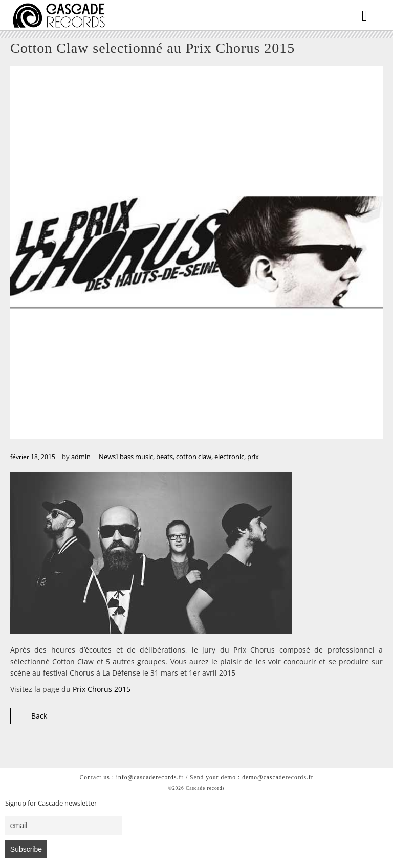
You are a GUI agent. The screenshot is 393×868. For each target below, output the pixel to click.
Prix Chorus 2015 (102, 689)
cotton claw (194, 457)
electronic (229, 457)
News (107, 457)
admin (81, 457)
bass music (136, 457)
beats (165, 457)
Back (39, 716)
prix (253, 457)
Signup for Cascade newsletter (51, 803)
